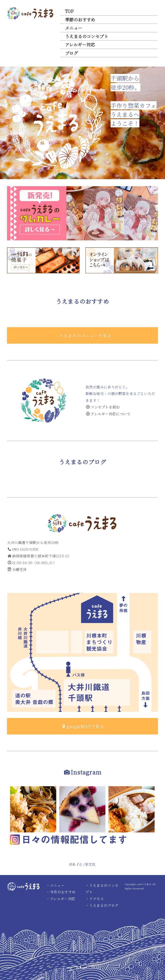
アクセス (96, 899)
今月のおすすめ (63, 892)
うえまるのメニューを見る (83, 335)
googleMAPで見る (83, 726)
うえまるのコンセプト (87, 36)
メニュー (74, 28)
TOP (69, 11)
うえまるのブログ (104, 905)
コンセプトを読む (103, 407)
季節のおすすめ (80, 20)
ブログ (71, 53)
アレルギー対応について (108, 414)
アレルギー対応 (80, 44)
